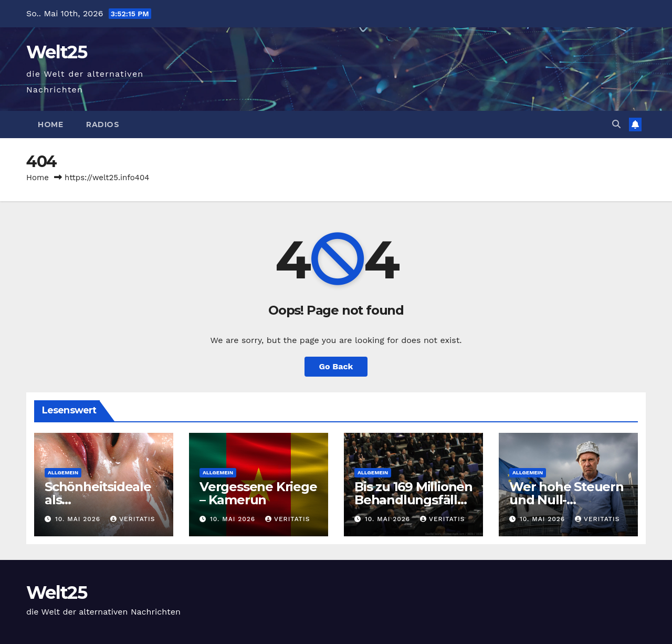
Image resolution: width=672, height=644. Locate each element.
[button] (616, 124)
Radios (103, 124)
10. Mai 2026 (79, 519)
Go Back (336, 366)
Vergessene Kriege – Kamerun (258, 493)
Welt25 (56, 52)
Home (50, 124)
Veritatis (133, 519)
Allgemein (63, 472)
